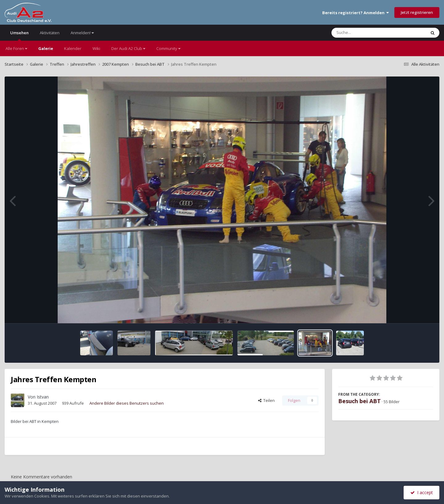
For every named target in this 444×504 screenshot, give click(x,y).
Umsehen (19, 35)
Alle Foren (16, 48)
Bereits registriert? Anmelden (356, 13)
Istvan (43, 397)
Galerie (46, 48)
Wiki (96, 48)
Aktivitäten (50, 33)
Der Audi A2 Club (128, 48)
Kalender (73, 48)
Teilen (266, 400)
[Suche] (366, 33)
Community (168, 48)
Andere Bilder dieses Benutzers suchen (127, 403)
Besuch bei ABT (360, 401)
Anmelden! (82, 33)
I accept (422, 492)
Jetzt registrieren (417, 12)
